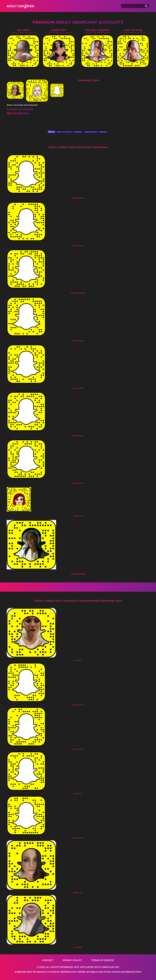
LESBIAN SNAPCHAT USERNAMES (96, 132)
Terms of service (102, 960)
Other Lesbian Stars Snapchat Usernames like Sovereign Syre (78, 601)
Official (52, 132)
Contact (48, 960)
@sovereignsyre (18, 113)
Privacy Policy (72, 960)
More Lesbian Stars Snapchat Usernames (78, 147)
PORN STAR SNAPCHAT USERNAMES (69, 132)
